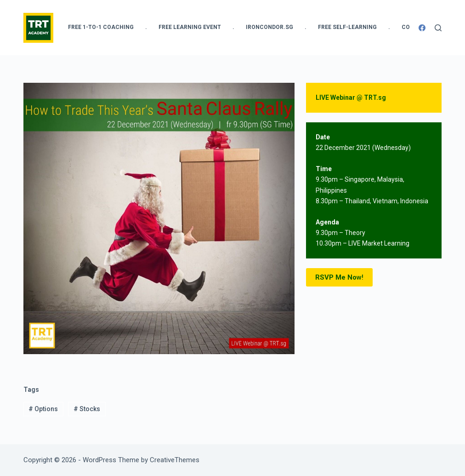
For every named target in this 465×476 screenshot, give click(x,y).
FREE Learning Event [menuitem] (190, 27)
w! (339, 278)
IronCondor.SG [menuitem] (269, 27)
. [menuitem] (146, 27)
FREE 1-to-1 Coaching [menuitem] (101, 27)
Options (43, 409)
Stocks (87, 409)
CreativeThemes (175, 460)
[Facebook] (422, 28)
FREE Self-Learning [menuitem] (347, 27)
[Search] (438, 28)
